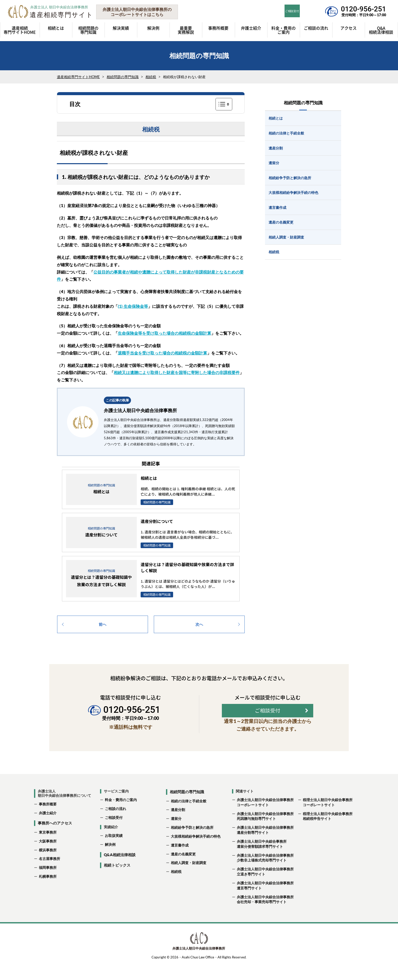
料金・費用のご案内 (121, 816)
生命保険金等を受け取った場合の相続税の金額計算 (164, 333)
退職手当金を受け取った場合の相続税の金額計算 (162, 353)
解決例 (110, 860)
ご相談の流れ (115, 825)
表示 (224, 104)
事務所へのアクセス (55, 839)
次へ (199, 624)
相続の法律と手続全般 (189, 817)
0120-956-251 (363, 9)
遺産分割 (178, 826)
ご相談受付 (114, 833)
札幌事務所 (48, 892)
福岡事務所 (48, 883)
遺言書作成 (180, 861)
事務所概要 (48, 820)
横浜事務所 (48, 866)
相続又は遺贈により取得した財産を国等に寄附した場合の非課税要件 (177, 372)
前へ (103, 624)
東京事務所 (48, 848)
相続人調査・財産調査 (189, 879)
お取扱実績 (114, 852)
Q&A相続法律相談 (120, 871)
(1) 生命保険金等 (133, 306)
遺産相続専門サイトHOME (78, 77)
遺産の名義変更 (183, 870)
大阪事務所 (48, 857)
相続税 (151, 77)
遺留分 (176, 834)
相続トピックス (117, 881)
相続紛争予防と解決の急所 (192, 843)
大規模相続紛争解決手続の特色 (196, 852)
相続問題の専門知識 (123, 77)
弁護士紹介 (48, 829)
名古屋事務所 (49, 875)
